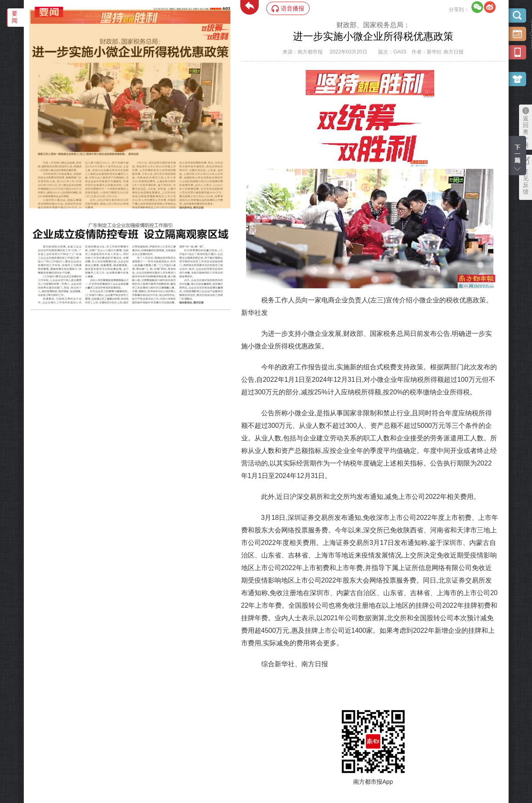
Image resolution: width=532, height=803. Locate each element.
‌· (30, 13)
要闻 (15, 17)
